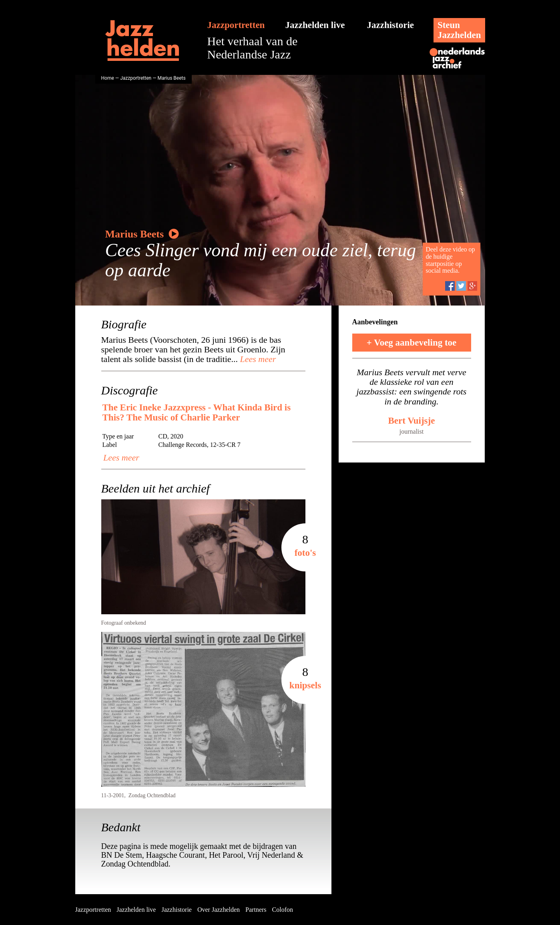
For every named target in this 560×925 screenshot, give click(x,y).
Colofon (283, 910)
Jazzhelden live (315, 25)
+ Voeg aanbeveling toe (412, 343)
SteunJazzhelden (459, 30)
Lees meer (257, 359)
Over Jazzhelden (219, 910)
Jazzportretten (236, 25)
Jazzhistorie (391, 25)
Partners (256, 910)
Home (108, 78)
